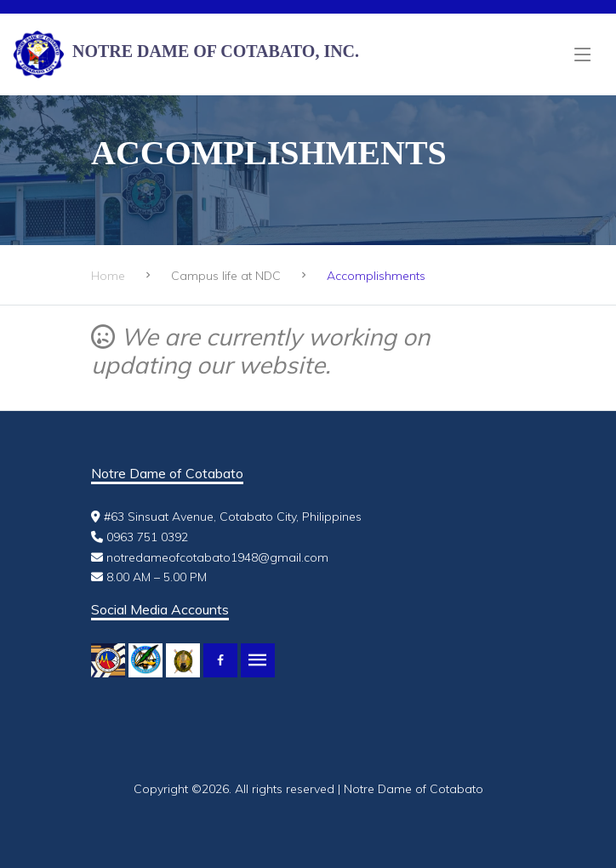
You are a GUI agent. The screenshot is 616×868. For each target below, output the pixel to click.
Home (108, 276)
